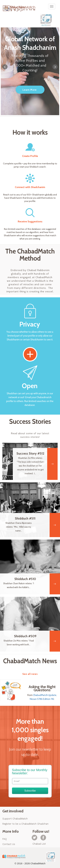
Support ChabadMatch (15, 819)
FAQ (5, 839)
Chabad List (39, 844)
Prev (5, 67)
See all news (30, 674)
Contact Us (9, 844)
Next (55, 67)
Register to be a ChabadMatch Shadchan (25, 824)
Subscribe (30, 791)
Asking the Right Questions (42, 688)
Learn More (30, 90)
